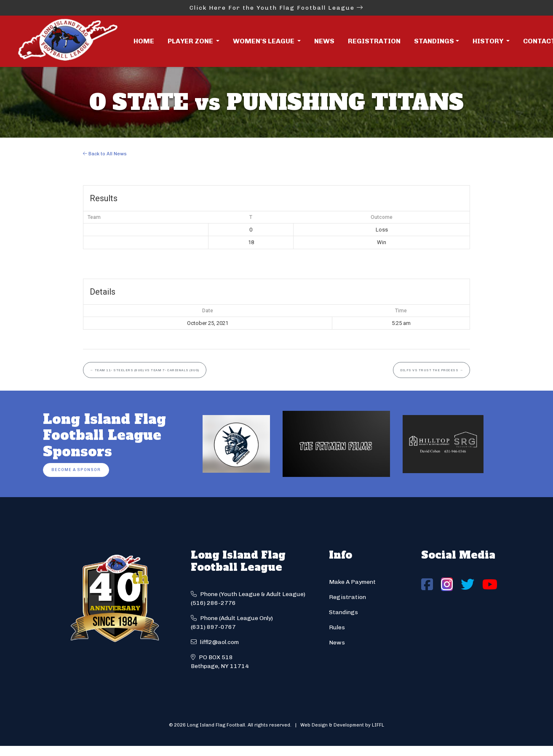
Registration (374, 41)
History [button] (489, 41)
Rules (337, 627)
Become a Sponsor (76, 470)
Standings (434, 41)
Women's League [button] (264, 41)
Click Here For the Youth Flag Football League (276, 8)
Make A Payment (352, 582)
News (324, 41)
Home (144, 41)
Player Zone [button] (191, 41)
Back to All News (105, 154)
